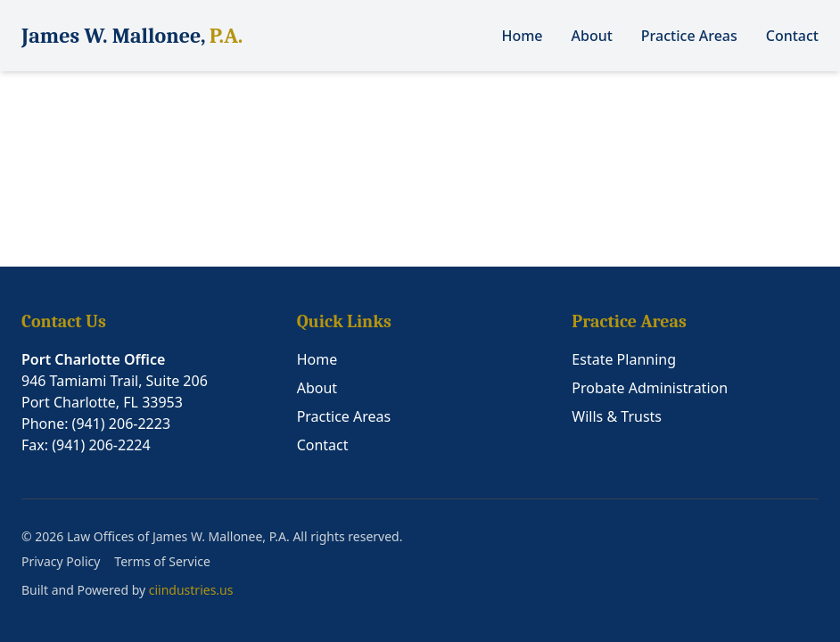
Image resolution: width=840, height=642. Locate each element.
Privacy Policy (61, 561)
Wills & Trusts (617, 416)
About (592, 36)
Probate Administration (650, 388)
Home (522, 36)
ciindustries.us (191, 590)
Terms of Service (162, 561)
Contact (792, 36)
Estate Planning (624, 359)
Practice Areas (689, 36)
